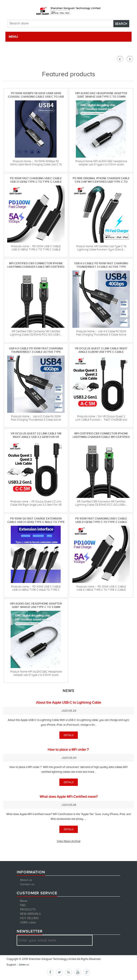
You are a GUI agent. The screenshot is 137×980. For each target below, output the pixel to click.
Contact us (27, 884)
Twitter (59, 972)
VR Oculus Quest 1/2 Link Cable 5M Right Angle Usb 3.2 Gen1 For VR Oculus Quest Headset (36, 435)
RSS (68, 972)
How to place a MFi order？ (69, 750)
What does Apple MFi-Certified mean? (69, 797)
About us (26, 880)
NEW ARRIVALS (30, 914)
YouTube (78, 972)
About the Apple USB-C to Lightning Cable (68, 703)
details (69, 735)
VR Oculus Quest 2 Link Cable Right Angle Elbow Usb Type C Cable (101, 350)
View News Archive (69, 841)
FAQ (23, 905)
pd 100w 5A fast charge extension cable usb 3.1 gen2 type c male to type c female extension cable (36, 520)
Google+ (87, 972)
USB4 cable (28, 922)
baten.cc (24, 965)
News (24, 901)
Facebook (50, 972)
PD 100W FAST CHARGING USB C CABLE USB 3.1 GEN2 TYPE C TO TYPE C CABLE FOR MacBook (36, 180)
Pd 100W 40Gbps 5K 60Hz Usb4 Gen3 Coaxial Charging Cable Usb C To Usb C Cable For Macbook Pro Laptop (36, 95)
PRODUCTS (28, 910)
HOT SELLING (29, 918)
